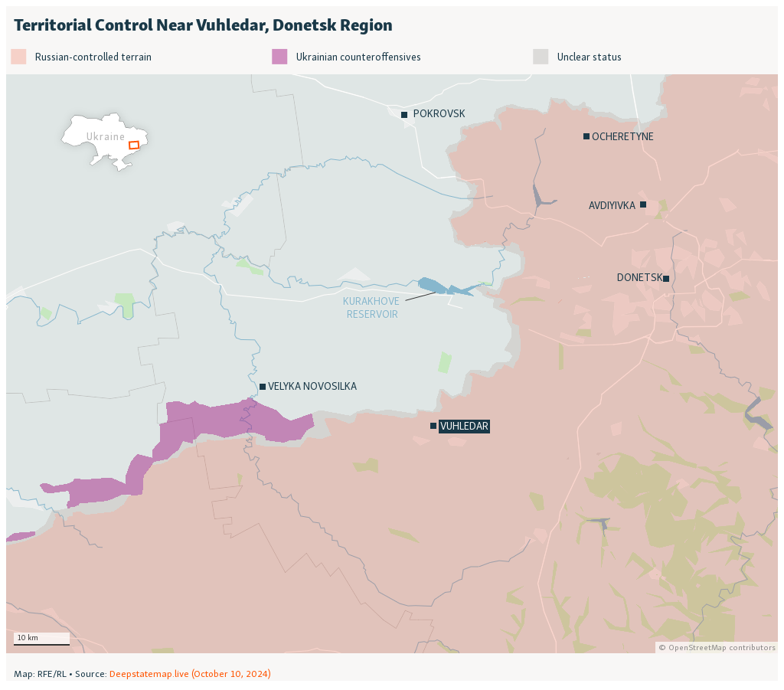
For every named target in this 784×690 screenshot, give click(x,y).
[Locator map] (392, 343)
